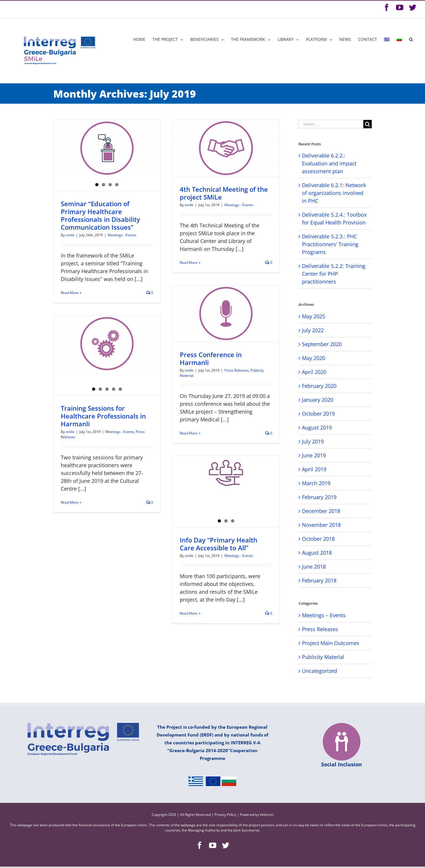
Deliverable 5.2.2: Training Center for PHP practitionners (334, 274)
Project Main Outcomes (331, 643)
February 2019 (319, 497)
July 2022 (313, 330)
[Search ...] (331, 124)
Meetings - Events (122, 235)
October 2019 (318, 414)
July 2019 (313, 441)
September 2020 (322, 344)
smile (70, 235)
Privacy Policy (226, 815)
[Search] (411, 39)
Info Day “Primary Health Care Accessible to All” (219, 544)
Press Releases (237, 370)
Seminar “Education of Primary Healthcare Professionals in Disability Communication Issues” (100, 215)
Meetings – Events (324, 615)
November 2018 (321, 525)
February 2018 (319, 580)
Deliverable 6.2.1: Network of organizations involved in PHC (334, 193)
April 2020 (314, 372)
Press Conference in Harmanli (211, 358)
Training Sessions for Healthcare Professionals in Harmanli (103, 416)
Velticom (267, 815)
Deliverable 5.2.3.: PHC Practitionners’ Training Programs (330, 244)
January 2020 (318, 400)
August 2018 (317, 553)
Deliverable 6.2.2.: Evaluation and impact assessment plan (329, 163)
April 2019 (314, 469)
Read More (70, 293)
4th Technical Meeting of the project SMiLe (224, 193)
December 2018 (321, 511)
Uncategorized (319, 671)
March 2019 (316, 483)
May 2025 (314, 316)
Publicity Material (323, 657)
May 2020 (314, 358)
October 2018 (318, 539)
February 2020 (319, 386)
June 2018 (314, 567)
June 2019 (314, 455)
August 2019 (317, 427)
